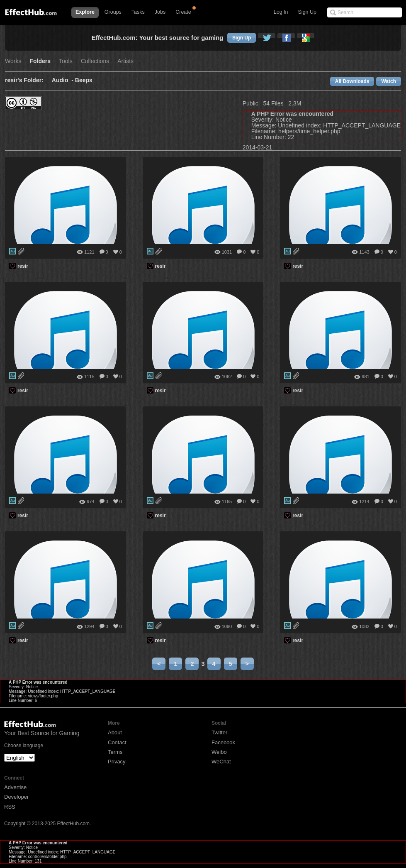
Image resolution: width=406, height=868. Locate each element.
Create (183, 12)
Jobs (160, 12)
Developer (16, 797)
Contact (117, 742)
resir (23, 266)
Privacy (117, 762)
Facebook (223, 742)
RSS (10, 807)
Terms (115, 752)
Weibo (219, 752)
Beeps (84, 80)
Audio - (63, 80)
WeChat (221, 762)
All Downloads (352, 81)
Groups (113, 12)
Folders (40, 61)
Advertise (15, 787)
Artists (125, 61)
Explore (85, 12)
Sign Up (307, 12)
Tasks (138, 12)
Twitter (219, 732)
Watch (389, 81)
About (115, 732)
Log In (281, 12)
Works (13, 61)
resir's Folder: (24, 80)
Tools (66, 61)
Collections (95, 61)
